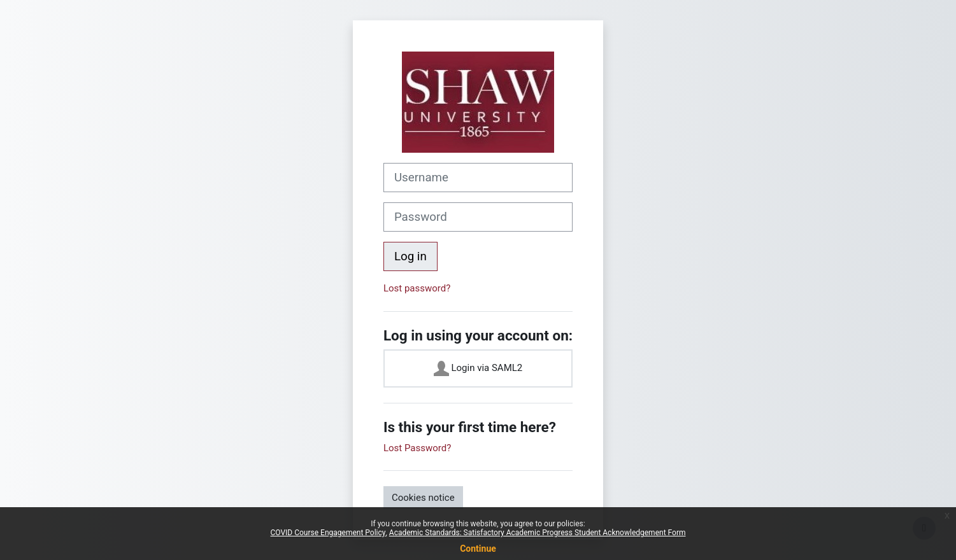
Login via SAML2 (478, 368)
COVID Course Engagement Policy (328, 533)
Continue (478, 549)
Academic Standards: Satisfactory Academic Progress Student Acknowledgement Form (538, 533)
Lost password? (417, 288)
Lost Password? (417, 448)
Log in (410, 256)
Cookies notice (423, 498)
